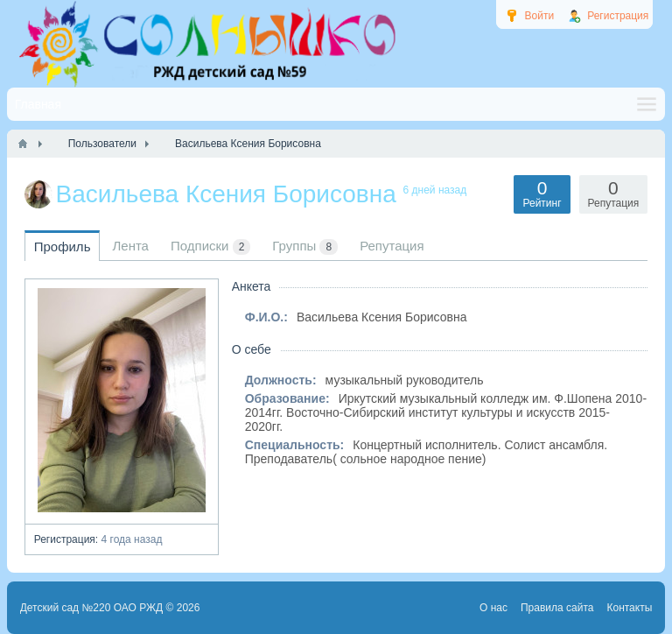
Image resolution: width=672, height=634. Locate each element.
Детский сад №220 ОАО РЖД (92, 608)
